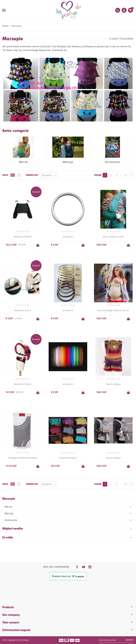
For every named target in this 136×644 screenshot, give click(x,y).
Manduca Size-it (23, 310)
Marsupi (9, 513)
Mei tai (8, 507)
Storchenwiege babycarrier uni (113, 310)
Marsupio (9, 499)
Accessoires (11, 520)
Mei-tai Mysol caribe (113, 237)
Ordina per (32, 175)
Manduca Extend (23, 237)
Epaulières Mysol (68, 458)
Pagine (98, 175)
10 (126, 175)
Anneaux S (68, 237)
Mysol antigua (113, 384)
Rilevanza (49, 175)
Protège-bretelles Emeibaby (23, 458)
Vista (5, 175)
